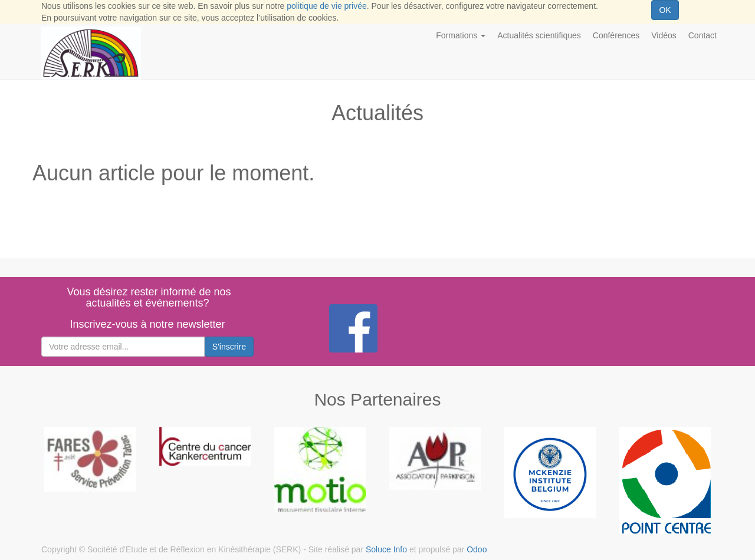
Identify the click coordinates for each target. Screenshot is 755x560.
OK (665, 10)
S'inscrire (229, 347)
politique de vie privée (326, 6)
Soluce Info (386, 549)
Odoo (477, 549)
